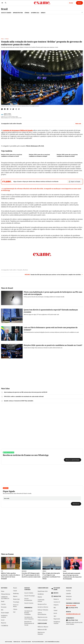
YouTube (69, 591)
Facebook (69, 599)
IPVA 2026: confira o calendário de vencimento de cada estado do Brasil (24, 396)
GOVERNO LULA (35, 13)
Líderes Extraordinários (42, 614)
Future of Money (16, 606)
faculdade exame (57, 589)
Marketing (16, 594)
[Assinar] (71, 3)
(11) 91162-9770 (73, 608)
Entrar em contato (71, 605)
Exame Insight (5, 613)
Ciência (15, 609)
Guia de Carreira (29, 603)
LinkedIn (68, 594)
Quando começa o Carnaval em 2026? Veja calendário (19, 401)
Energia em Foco (42, 604)
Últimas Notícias (6, 594)
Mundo (15, 588)
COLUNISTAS (5, 626)
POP (14, 612)
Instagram (69, 596)
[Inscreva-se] (76, 504)
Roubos (25, 270)
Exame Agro (16, 599)
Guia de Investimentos (28, 599)
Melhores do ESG (42, 630)
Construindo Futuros (41, 601)
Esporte (15, 596)
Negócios (4, 623)
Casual (15, 591)
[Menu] (2, 3)
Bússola (40, 597)
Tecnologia (16, 602)
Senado (20, 270)
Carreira (3, 604)
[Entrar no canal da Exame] (73, 460)
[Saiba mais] (78, 124)
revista (56, 593)
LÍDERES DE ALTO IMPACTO (5, 598)
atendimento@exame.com (73, 614)
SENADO (43, 13)
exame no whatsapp (9, 452)
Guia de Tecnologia (30, 596)
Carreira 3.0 (57, 602)
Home (2, 39)
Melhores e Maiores (43, 627)
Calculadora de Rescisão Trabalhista (28, 613)
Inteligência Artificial (4, 616)
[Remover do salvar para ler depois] (19, 109)
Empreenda (57, 619)
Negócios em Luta (42, 617)
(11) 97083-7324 (73, 620)
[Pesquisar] (6, 3)
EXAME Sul (41, 594)
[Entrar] (79, 3)
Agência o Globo (7, 114)
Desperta (6, 488)
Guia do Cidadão (6, 13)
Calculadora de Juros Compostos (29, 618)
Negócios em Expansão (41, 633)
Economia (4, 607)
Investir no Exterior (43, 607)
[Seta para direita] (80, 12)
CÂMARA (27, 13)
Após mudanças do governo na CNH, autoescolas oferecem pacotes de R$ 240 (26, 392)
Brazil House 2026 (43, 591)
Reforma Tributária (43, 610)
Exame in (56, 599)
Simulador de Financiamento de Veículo (29, 623)
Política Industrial (43, 620)
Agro (55, 616)
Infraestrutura (18, 13)
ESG (2, 610)
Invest (3, 620)
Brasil (4, 9)
